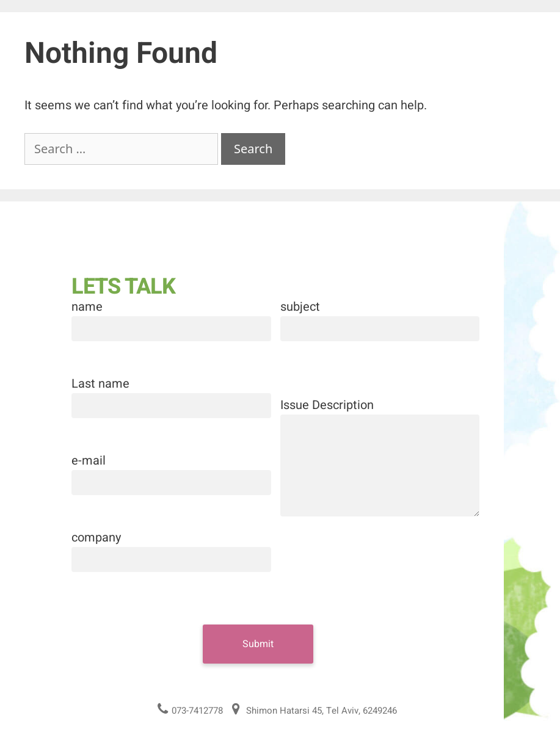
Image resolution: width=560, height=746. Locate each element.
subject (300, 307)
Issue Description (327, 405)
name (87, 307)
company (96, 538)
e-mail (89, 461)
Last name (100, 384)
